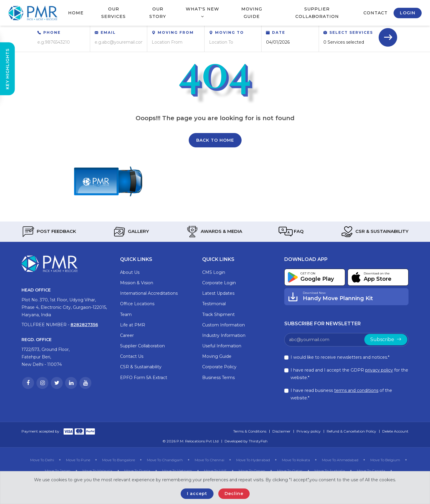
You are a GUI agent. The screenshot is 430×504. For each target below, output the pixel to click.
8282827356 (84, 325)
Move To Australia (330, 471)
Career (127, 335)
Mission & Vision (137, 283)
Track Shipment (218, 314)
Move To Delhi (42, 460)
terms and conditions (356, 390)
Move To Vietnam (177, 471)
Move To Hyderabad (253, 460)
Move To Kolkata (296, 460)
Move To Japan (58, 471)
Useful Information (222, 346)
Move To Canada (371, 471)
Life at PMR (133, 325)
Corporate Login (219, 283)
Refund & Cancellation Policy (351, 431)
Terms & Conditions (250, 431)
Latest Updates (218, 293)
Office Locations (137, 304)
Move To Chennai (209, 460)
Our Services (113, 13)
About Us (130, 272)
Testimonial (214, 304)
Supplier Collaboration (317, 13)
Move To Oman (252, 471)
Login (408, 13)
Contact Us (132, 356)
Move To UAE (215, 471)
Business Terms (218, 378)
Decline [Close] (234, 494)
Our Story (158, 13)
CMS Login (214, 272)
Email (108, 32)
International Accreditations (149, 293)
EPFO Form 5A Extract (144, 378)
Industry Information (224, 335)
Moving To (229, 32)
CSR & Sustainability (374, 232)
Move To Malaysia (97, 471)
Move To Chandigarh (165, 460)
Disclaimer (281, 431)
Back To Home (215, 140)
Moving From (176, 32)
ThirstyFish (258, 441)
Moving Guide (252, 13)
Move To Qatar (290, 471)
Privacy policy (309, 431)
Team (126, 314)
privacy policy (379, 370)
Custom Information (224, 325)
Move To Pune (78, 460)
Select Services (351, 32)
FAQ (291, 232)
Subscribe (386, 339)
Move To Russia (137, 471)
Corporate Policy (219, 367)
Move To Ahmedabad (340, 460)
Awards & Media (214, 232)
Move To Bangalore (119, 460)
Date (279, 32)
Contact (376, 13)
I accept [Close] (197, 494)
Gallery (131, 232)
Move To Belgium (385, 460)
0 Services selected (344, 42)
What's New (202, 12)
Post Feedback (49, 232)
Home (76, 13)
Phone (52, 32)
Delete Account (395, 431)
